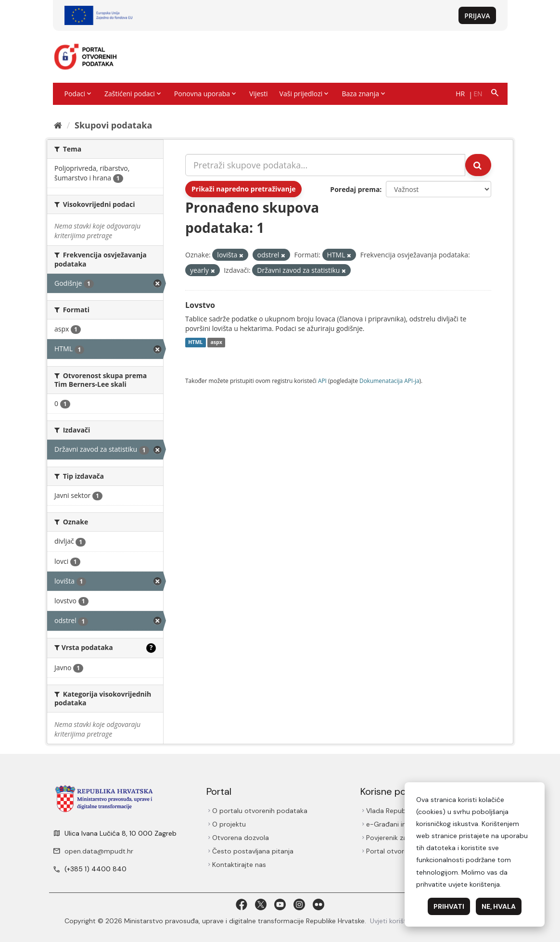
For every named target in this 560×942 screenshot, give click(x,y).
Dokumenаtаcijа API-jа (389, 381)
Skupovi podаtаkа (113, 125)
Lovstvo (200, 305)
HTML (195, 343)
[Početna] (58, 125)
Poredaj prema (355, 189)
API (322, 381)
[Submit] (478, 165)
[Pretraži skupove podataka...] (325, 165)
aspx (216, 343)
